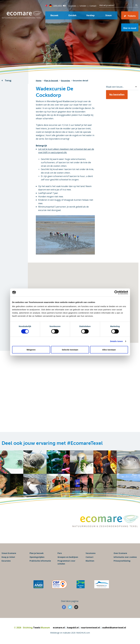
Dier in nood (130, 28)
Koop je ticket (8, 557)
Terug (8, 80)
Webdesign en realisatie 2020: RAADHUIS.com (70, 633)
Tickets (132, 16)
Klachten (90, 561)
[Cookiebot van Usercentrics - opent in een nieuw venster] (116, 292)
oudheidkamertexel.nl (114, 628)
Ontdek (72, 15)
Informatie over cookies (125, 557)
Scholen (83, 6)
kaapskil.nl (73, 628)
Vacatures (91, 553)
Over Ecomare (120, 553)
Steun (108, 15)
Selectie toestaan (70, 350)
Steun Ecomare (9, 553)
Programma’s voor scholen (66, 562)
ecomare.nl (59, 628)
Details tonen (116, 341)
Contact (93, 6)
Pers (60, 553)
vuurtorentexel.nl (90, 628)
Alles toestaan (109, 350)
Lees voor (59, 5)
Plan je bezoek (51, 81)
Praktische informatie (40, 561)
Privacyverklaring (122, 561)
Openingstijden (37, 557)
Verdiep (90, 15)
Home (39, 81)
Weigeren (31, 350)
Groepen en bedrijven (68, 557)
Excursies (72, 6)
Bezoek (54, 15)
